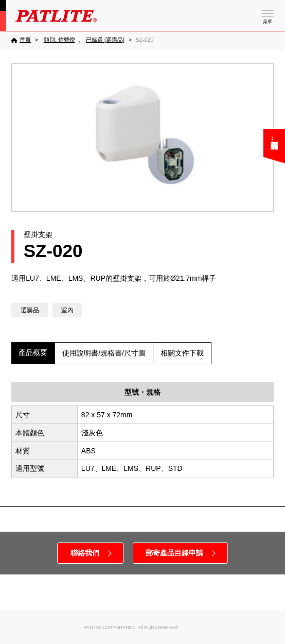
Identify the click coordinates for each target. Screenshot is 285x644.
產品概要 (33, 352)
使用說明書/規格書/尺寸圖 (104, 353)
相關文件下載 (182, 353)
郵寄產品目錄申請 (174, 553)
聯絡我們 (85, 553)
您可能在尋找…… (274, 143)
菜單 (268, 22)
